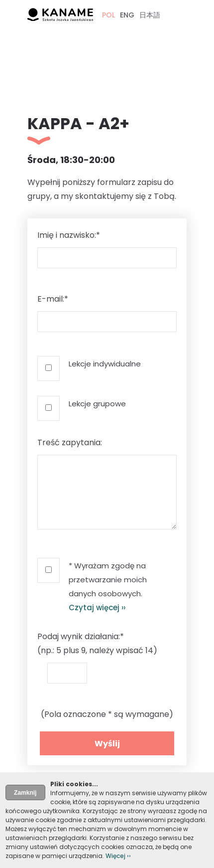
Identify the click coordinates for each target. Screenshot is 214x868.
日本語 (150, 15)
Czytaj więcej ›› (97, 608)
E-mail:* (53, 299)
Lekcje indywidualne (105, 364)
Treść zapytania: (70, 442)
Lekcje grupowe (97, 404)
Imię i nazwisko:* (69, 235)
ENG (127, 15)
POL (108, 15)
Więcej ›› (118, 856)
